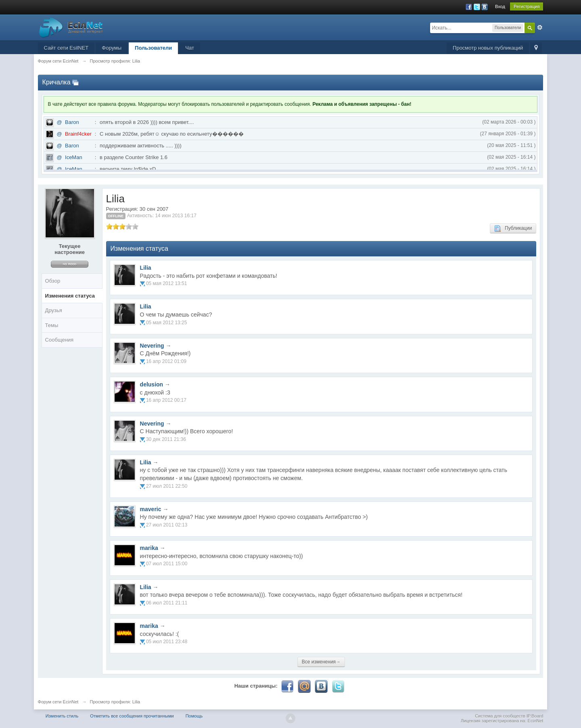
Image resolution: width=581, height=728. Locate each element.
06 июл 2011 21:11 (167, 603)
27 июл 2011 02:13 (167, 525)
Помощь (194, 716)
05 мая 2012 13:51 (167, 283)
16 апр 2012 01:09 (166, 361)
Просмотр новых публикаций (488, 48)
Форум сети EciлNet (58, 702)
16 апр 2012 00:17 (166, 400)
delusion (152, 384)
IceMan (74, 157)
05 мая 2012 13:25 (167, 323)
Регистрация (527, 6)
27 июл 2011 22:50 (167, 486)
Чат (190, 48)
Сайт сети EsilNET (66, 48)
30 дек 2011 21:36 (166, 439)
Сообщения (60, 340)
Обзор (53, 281)
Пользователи (153, 48)
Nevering (152, 346)
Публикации (513, 229)
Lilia (146, 268)
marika (149, 548)
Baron (72, 122)
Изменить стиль (62, 716)
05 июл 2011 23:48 (167, 642)
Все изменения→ (321, 662)
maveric (151, 509)
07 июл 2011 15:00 (167, 564)
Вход (500, 6)
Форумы (112, 48)
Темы (52, 325)
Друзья (54, 310)
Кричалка (56, 82)
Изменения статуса (70, 296)
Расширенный (540, 27)
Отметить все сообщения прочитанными (132, 716)
